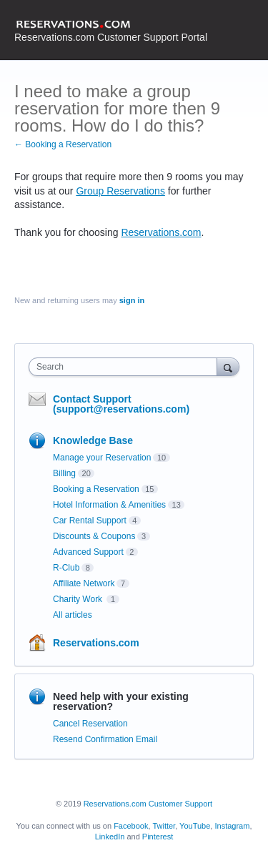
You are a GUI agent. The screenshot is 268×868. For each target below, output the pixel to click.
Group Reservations (120, 191)
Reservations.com (161, 232)
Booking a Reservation (96, 489)
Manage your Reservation (102, 458)
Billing (64, 473)
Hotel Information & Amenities (109, 505)
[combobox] (126, 367)
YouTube (195, 826)
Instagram (232, 826)
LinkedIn (110, 837)
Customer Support (180, 804)
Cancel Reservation (90, 724)
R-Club (66, 568)
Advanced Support (88, 552)
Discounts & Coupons (94, 536)
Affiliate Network (84, 583)
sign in (132, 300)
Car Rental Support (90, 521)
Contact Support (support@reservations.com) (121, 404)
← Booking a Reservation (63, 144)
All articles (73, 615)
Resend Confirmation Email (105, 739)
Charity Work (79, 599)
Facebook (131, 826)
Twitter (164, 826)
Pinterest (158, 837)
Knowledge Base (93, 440)
